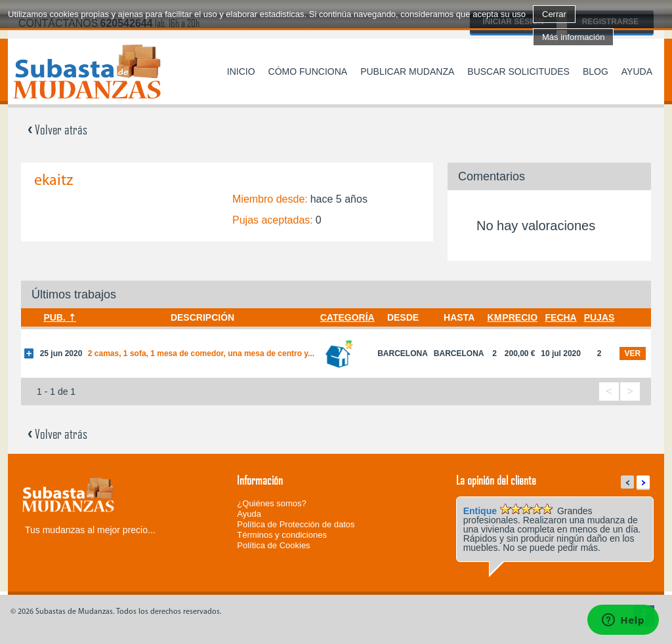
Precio (520, 317)
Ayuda (637, 71)
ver (633, 353)
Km (495, 317)
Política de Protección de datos (296, 524)
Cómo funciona (308, 71)
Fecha (561, 317)
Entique (480, 511)
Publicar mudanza (407, 71)
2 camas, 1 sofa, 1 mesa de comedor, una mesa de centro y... (201, 353)
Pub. (54, 317)
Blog (596, 71)
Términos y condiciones (282, 535)
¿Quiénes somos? (272, 503)
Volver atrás (57, 129)
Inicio (241, 71)
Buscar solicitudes (518, 71)
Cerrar (554, 14)
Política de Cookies (273, 545)
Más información (573, 37)
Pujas (599, 317)
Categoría (347, 317)
